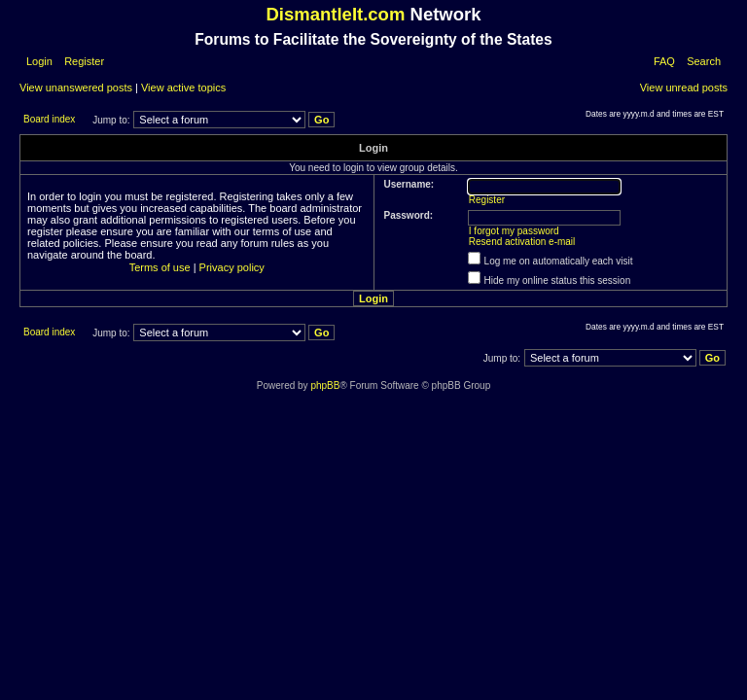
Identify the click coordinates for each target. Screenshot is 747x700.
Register (83, 61)
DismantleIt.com (335, 14)
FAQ (664, 61)
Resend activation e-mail (522, 242)
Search (704, 61)
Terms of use (160, 267)
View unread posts (684, 87)
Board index (49, 119)
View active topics (183, 87)
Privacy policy (232, 267)
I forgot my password (514, 231)
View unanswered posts (76, 87)
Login (39, 61)
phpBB (325, 385)
